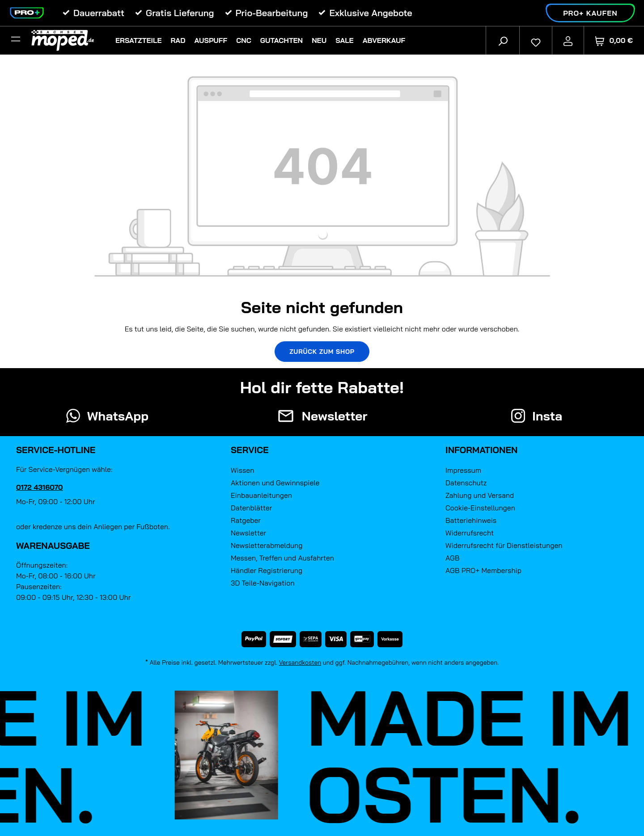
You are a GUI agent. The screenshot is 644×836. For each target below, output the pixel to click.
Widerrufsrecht (470, 533)
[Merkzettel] (536, 40)
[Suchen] (503, 40)
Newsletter (248, 533)
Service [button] (250, 450)
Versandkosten (300, 662)
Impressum (463, 470)
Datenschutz (466, 483)
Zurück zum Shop (322, 352)
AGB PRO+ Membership (483, 570)
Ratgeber (246, 520)
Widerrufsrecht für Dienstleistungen (504, 545)
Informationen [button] (481, 450)
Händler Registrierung (267, 570)
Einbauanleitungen (261, 495)
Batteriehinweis (471, 520)
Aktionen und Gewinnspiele (275, 483)
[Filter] (16, 40)
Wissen (242, 470)
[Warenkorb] (614, 40)
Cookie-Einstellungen (480, 508)
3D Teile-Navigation (263, 583)
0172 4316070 (40, 487)
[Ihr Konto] (568, 40)
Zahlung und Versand (480, 495)
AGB (453, 558)
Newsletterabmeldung (267, 545)
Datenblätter (251, 508)
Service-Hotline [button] (56, 450)
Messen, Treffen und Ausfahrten (282, 558)
